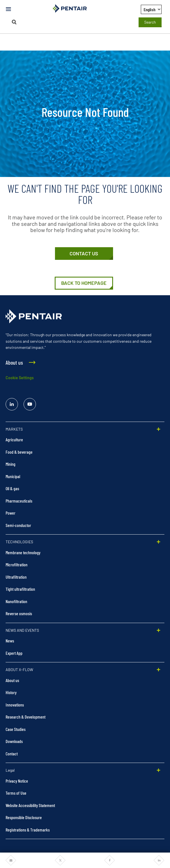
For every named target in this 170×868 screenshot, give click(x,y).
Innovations (15, 705)
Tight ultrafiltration (20, 589)
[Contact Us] (84, 254)
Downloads (14, 741)
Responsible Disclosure (24, 817)
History (11, 692)
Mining (11, 464)
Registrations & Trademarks (28, 830)
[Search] (14, 22)
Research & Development (26, 717)
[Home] (84, 283)
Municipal (13, 476)
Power (11, 513)
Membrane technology (23, 552)
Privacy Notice (17, 781)
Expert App (14, 653)
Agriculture (14, 439)
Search (150, 22)
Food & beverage (19, 452)
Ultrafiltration (16, 577)
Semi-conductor (18, 525)
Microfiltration (17, 564)
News (10, 641)
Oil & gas (12, 488)
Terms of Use (16, 793)
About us (12, 680)
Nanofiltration (16, 601)
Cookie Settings (20, 378)
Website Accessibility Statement (30, 805)
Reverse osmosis (19, 613)
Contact (12, 754)
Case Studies (16, 729)
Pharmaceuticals (19, 501)
